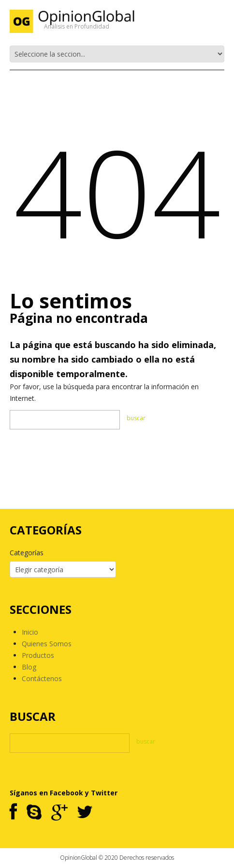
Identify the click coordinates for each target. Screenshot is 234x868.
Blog (29, 667)
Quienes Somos (47, 644)
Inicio (30, 632)
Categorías (27, 553)
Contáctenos (42, 678)
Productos (38, 655)
